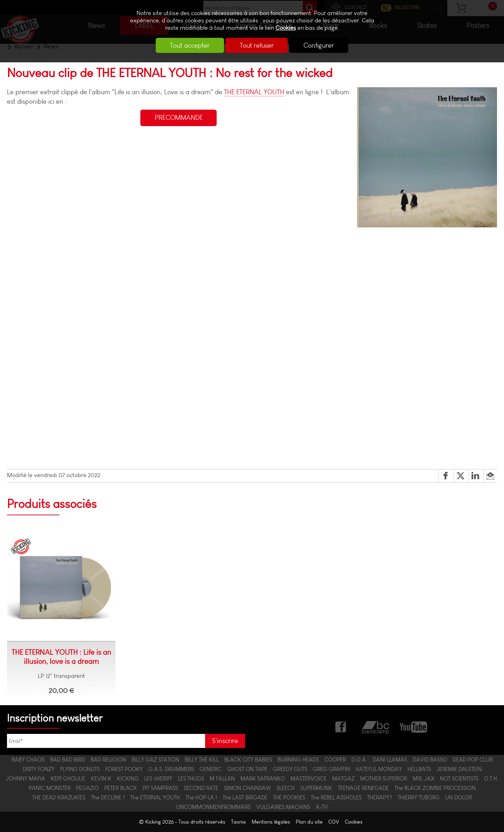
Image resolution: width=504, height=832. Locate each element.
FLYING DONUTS (80, 769)
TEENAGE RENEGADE (363, 788)
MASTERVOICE (309, 779)
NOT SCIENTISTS (459, 779)
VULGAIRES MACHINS (283, 807)
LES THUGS (191, 779)
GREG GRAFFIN (331, 769)
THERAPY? (380, 797)
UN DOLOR (458, 797)
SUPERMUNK (316, 788)
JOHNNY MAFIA (26, 779)
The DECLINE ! (108, 797)
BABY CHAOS (28, 760)
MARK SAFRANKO (263, 779)
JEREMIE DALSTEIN (459, 769)
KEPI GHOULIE (68, 779)
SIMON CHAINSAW (247, 788)
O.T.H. (491, 779)
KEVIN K (101, 779)
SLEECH (286, 788)
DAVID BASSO (430, 760)
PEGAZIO (87, 788)
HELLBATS (419, 769)
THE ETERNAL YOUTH (254, 92)
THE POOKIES (289, 797)
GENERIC (211, 769)
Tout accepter (189, 45)
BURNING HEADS (298, 760)
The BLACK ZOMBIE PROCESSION (435, 788)
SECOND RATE (201, 788)
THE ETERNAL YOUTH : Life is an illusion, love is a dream (61, 657)
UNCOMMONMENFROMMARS (213, 807)
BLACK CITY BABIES (248, 760)
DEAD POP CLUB (473, 760)
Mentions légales (271, 822)
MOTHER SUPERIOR (384, 779)
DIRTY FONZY (39, 769)
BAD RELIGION (108, 760)
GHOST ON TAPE (247, 769)
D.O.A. (359, 760)
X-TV (322, 807)
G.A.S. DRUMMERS (171, 769)
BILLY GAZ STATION (155, 760)
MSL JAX (423, 779)
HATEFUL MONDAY (379, 769)
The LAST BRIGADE (245, 797)
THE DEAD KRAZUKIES (59, 797)
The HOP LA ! (201, 797)
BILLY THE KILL (202, 760)
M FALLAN (222, 779)
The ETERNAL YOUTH (155, 797)
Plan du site (309, 822)
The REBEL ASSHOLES (336, 797)
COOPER (335, 760)
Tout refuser (257, 45)
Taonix (239, 822)
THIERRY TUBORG (419, 797)
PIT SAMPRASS (160, 788)
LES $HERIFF (158, 779)
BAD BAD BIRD (68, 760)
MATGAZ (343, 779)
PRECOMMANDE (179, 118)
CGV (334, 822)
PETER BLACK (121, 788)
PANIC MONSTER (50, 788)
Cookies (286, 28)
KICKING (128, 779)
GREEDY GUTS (290, 769)
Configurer (320, 45)
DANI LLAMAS (390, 760)
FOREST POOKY (124, 769)
